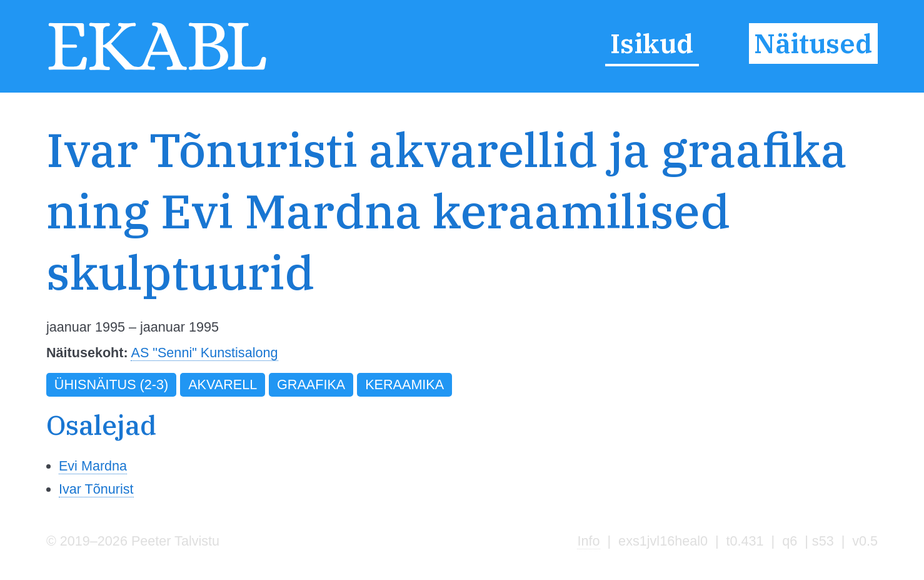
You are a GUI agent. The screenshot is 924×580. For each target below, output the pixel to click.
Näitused (813, 43)
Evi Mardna (93, 466)
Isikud (652, 43)
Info (588, 541)
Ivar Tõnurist (96, 489)
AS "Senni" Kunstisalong (204, 353)
